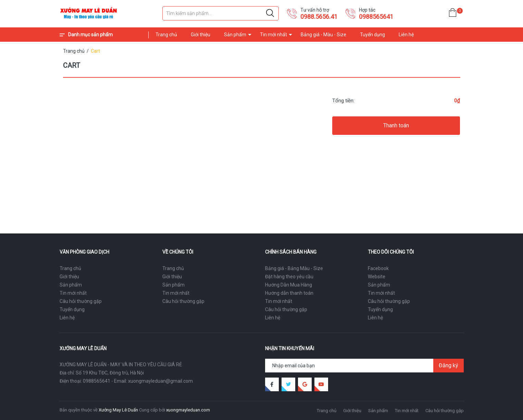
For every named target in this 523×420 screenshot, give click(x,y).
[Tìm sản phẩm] (221, 13)
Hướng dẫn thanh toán (289, 293)
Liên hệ (406, 35)
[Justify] (270, 13)
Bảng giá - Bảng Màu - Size (294, 268)
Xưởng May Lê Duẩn (118, 410)
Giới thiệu (201, 35)
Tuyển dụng (372, 35)
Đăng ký (449, 365)
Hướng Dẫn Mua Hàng (289, 285)
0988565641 (376, 17)
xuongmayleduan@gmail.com (160, 381)
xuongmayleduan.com (188, 410)
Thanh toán (396, 125)
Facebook (378, 268)
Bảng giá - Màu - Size (323, 35)
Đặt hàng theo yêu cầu (289, 277)
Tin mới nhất (273, 35)
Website (377, 277)
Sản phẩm (235, 35)
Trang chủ (166, 35)
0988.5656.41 (319, 17)
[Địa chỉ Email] (364, 366)
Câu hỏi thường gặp (81, 301)
